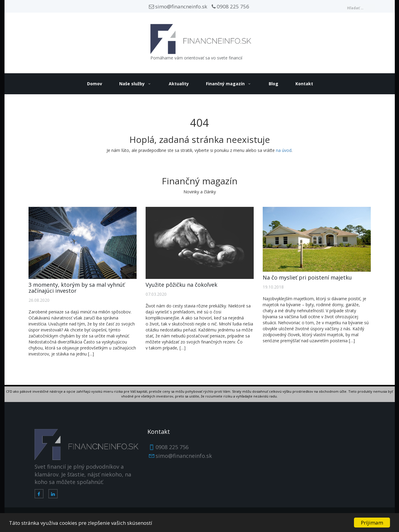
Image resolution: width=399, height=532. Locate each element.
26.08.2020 (39, 300)
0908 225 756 (230, 6)
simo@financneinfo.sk (178, 6)
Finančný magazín (225, 84)
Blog (274, 84)
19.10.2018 (273, 287)
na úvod (284, 150)
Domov (95, 84)
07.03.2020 (156, 294)
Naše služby (132, 84)
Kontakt (304, 84)
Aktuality (179, 84)
